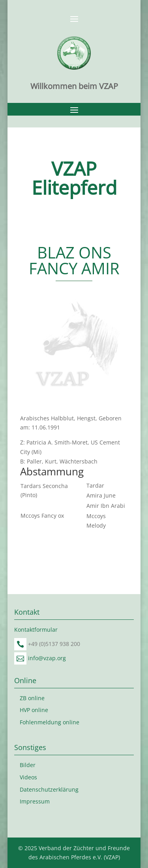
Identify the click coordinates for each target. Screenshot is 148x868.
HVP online (34, 710)
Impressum (35, 801)
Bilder (28, 765)
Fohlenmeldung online (50, 722)
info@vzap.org (47, 658)
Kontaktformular (36, 630)
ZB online (32, 698)
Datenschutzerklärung (49, 789)
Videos (28, 777)
